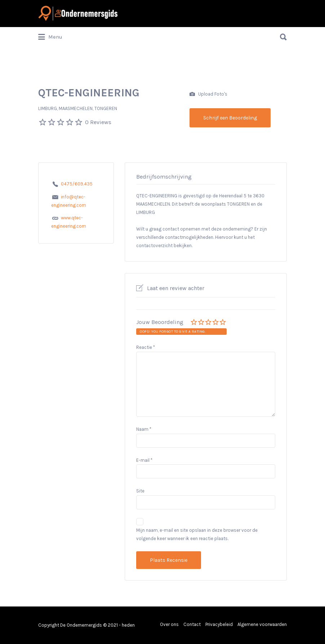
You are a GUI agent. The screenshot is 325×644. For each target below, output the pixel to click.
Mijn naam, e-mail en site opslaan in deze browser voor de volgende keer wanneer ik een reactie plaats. (197, 534)
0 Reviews (98, 122)
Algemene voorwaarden (262, 624)
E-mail (144, 460)
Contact (192, 624)
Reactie (146, 347)
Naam (144, 429)
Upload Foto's (208, 94)
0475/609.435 (77, 184)
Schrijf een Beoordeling (230, 118)
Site (140, 491)
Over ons (169, 624)
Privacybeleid (219, 624)
